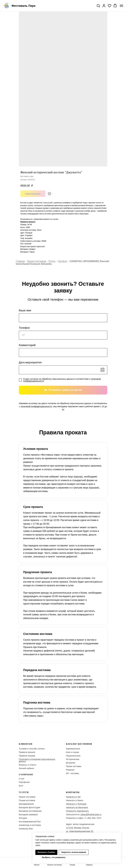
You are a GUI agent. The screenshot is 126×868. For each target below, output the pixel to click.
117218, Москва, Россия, (78, 828)
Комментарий (27, 345)
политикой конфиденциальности (36, 406)
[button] (98, 6)
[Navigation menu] (121, 6)
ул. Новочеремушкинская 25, (80, 831)
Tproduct (62, 261)
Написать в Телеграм (76, 804)
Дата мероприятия (30, 362)
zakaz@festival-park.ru (91, 814)
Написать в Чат (73, 797)
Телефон (24, 328)
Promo (52, 261)
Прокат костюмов (37, 261)
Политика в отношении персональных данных (37, 760)
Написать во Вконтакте (77, 807)
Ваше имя (25, 310)
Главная (20, 261)
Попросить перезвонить (77, 811)
